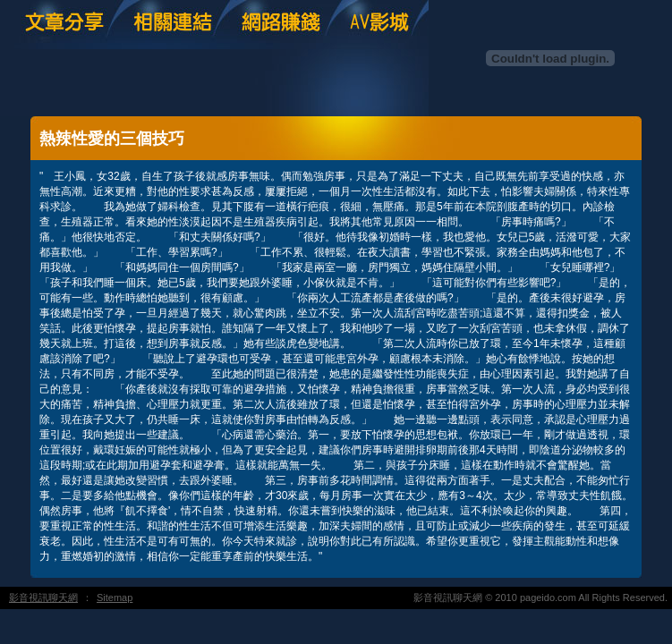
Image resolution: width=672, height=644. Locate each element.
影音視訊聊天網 (43, 597)
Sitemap (115, 597)
